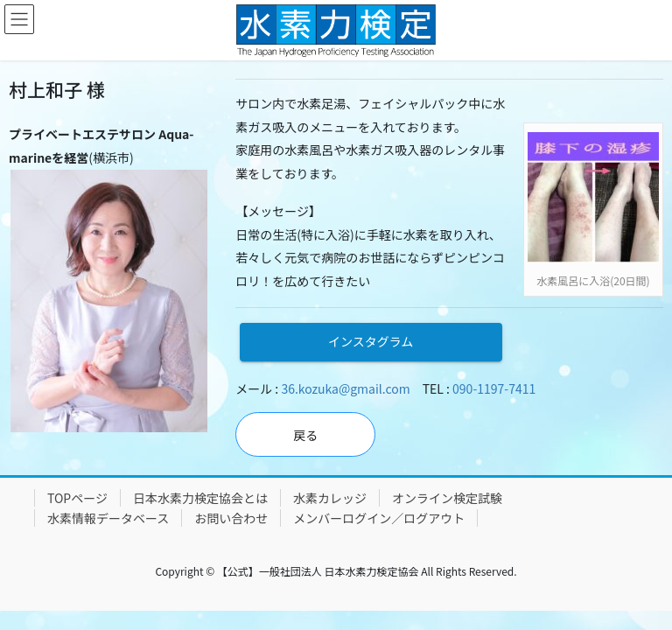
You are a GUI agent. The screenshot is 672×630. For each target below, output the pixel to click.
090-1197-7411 (494, 388)
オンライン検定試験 (447, 498)
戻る (305, 435)
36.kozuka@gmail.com (345, 388)
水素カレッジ (330, 498)
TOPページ (77, 498)
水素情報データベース (108, 518)
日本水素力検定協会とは (200, 498)
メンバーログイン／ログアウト (379, 518)
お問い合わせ (231, 518)
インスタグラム (371, 341)
